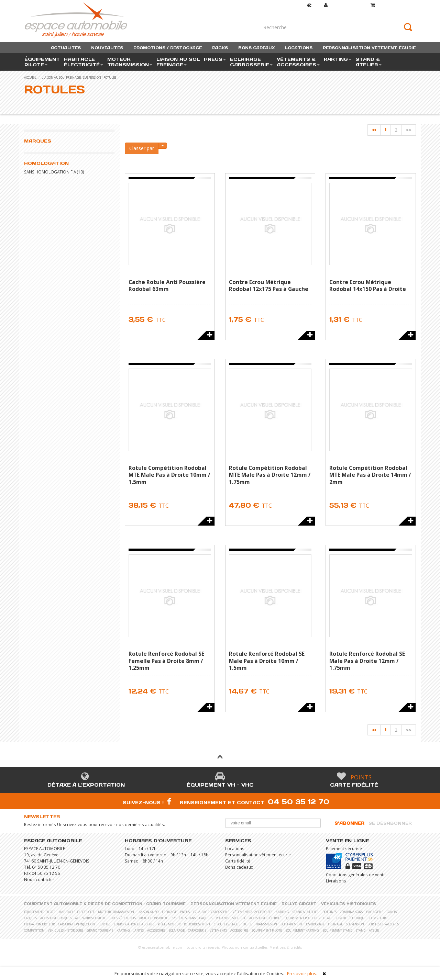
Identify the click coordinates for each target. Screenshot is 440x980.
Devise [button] (302, 6)
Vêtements (218, 930)
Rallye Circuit (299, 904)
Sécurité (239, 918)
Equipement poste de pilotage (309, 918)
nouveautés (107, 48)
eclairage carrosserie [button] (251, 62)
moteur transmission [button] (130, 62)
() (393, 5)
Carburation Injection (76, 924)
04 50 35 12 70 (299, 802)
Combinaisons (351, 912)
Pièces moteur (169, 924)
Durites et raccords (383, 924)
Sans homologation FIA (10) (54, 172)
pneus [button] (215, 59)
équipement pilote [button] (42, 62)
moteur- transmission (116, 912)
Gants (392, 912)
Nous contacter (39, 879)
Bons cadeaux (239, 867)
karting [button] (338, 59)
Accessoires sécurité (265, 918)
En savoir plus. (302, 973)
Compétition (34, 930)
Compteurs (378, 918)
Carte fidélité (354, 785)
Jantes (139, 930)
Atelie (374, 930)
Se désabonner (390, 823)
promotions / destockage (168, 48)
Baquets (206, 918)
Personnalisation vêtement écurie (258, 855)
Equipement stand (337, 930)
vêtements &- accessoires (252, 912)
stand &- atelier (305, 912)
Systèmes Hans (184, 918)
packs (220, 48)
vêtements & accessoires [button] (298, 62)
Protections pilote (154, 918)
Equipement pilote (267, 930)
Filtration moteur (39, 924)
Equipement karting (302, 930)
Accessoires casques (56, 918)
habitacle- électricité (77, 912)
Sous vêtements (123, 918)
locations (299, 48)
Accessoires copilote (91, 918)
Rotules (110, 77)
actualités (66, 48)
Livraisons (336, 881)
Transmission (266, 924)
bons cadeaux (256, 48)
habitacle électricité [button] (84, 62)
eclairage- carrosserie (211, 912)
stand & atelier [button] (368, 62)
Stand (361, 930)
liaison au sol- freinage (61, 77)
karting (282, 912)
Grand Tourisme (166, 904)
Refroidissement (197, 924)
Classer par (142, 148)
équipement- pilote (40, 912)
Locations (235, 848)
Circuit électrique (351, 918)
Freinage (335, 924)
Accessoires (156, 930)
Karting (123, 930)
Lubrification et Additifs (134, 924)
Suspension (92, 77)
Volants (222, 918)
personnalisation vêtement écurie (369, 48)
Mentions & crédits (286, 947)
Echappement (291, 924)
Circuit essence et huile (233, 924)
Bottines (329, 912)
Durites (104, 924)
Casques (30, 918)
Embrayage (315, 924)
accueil (30, 77)
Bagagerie (375, 912)
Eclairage (177, 930)
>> (409, 130)
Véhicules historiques (349, 904)
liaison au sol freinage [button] (178, 62)
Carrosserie (197, 930)
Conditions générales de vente (356, 875)
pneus (185, 912)
